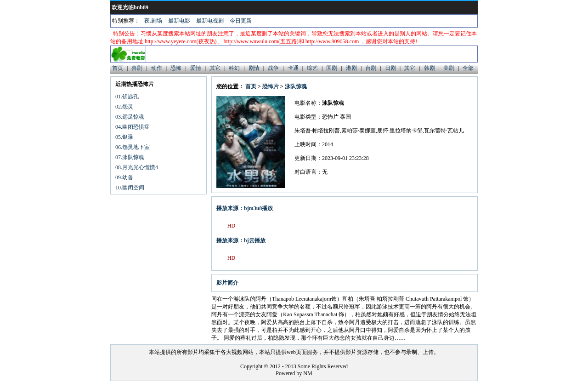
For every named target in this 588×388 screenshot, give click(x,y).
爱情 (196, 68)
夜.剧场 (153, 21)
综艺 (312, 68)
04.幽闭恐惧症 (133, 127)
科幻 (234, 68)
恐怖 (176, 68)
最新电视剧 (210, 21)
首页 (118, 68)
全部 (468, 68)
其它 (215, 68)
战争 (273, 68)
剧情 (254, 68)
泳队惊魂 (296, 86)
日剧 (390, 68)
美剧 (449, 68)
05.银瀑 (124, 137)
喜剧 (137, 68)
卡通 (293, 68)
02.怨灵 (124, 107)
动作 (157, 68)
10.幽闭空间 (130, 188)
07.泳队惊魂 (130, 157)
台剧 (371, 68)
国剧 (332, 68)
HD (231, 226)
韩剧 (430, 68)
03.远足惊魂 (130, 117)
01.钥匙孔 (127, 97)
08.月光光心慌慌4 (137, 167)
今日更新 (241, 21)
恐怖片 (271, 86)
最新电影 (179, 21)
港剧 (351, 68)
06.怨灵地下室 (133, 147)
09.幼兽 (124, 177)
